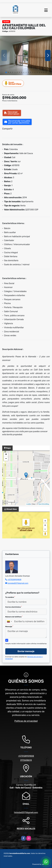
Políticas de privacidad (26, 721)
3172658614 (26, 760)
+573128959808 (14, 580)
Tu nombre (10, 597)
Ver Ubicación (25, 528)
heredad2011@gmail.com (18, 583)
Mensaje (9, 627)
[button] (6, 72)
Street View (13, 83)
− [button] (6, 459)
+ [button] (6, 455)
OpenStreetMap (44, 504)
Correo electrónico (14, 607)
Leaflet (28, 504)
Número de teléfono (14, 617)
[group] (26, 55)
